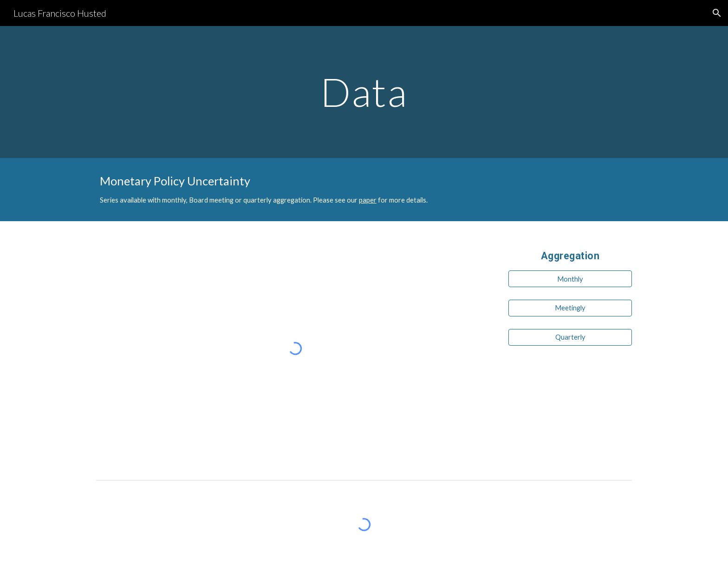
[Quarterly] (570, 337)
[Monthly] (570, 279)
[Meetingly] (570, 308)
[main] (364, 92)
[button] (717, 13)
